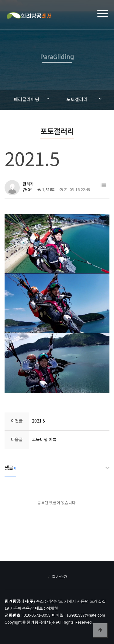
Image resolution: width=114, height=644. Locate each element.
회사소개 (60, 577)
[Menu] (103, 14)
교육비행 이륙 (44, 440)
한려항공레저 (29, 16)
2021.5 (38, 421)
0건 (28, 190)
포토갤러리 (77, 100)
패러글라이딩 (26, 100)
